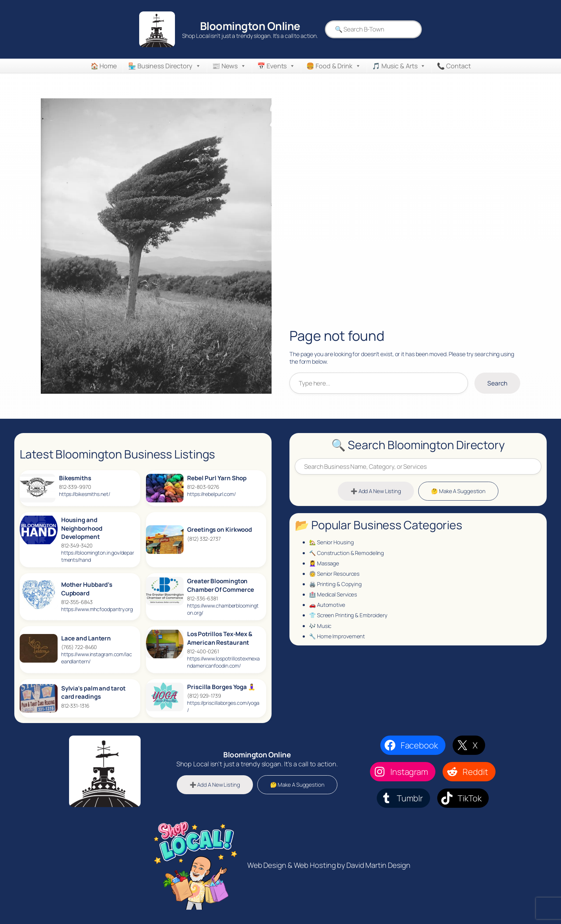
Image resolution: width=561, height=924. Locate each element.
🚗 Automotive (328, 609)
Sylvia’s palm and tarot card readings (93, 692)
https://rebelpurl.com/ (211, 494)
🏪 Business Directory (165, 66)
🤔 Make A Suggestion (459, 492)
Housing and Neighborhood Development (82, 528)
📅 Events (276, 66)
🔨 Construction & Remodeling (347, 555)
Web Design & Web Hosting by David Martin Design (329, 865)
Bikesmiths (75, 478)
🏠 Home (104, 66)
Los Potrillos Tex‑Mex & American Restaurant (220, 638)
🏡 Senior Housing (332, 544)
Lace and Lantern (86, 638)
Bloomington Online (249, 26)
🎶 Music (321, 630)
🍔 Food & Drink (334, 66)
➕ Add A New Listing (375, 492)
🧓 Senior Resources (335, 576)
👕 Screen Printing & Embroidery (350, 620)
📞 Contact (454, 66)
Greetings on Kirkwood (219, 529)
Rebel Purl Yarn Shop (217, 478)
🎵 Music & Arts (399, 66)
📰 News (229, 66)
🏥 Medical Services (334, 598)
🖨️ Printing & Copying (336, 587)
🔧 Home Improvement (338, 642)
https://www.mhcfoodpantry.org (97, 609)
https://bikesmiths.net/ (85, 494)
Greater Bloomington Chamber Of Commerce (221, 585)
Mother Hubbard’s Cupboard (87, 589)
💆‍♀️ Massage (325, 565)
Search (497, 383)
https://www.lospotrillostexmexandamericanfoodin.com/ (223, 662)
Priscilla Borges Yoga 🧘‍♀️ (221, 687)
